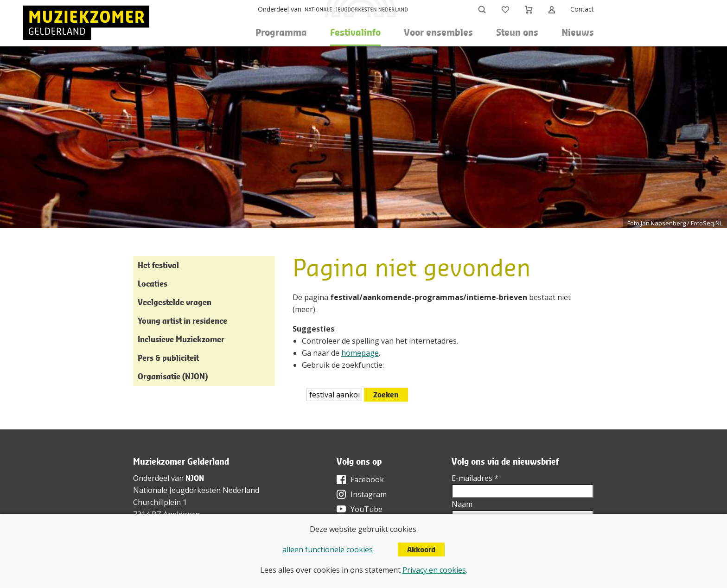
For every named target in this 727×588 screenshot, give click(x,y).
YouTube (367, 509)
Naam (462, 504)
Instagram (369, 494)
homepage (360, 353)
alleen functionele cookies (328, 550)
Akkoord (421, 550)
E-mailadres (475, 478)
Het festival (158, 265)
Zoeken (386, 395)
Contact (582, 9)
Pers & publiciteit (168, 358)
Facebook (367, 479)
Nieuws (578, 32)
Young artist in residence (182, 321)
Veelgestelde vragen (175, 302)
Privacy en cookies (434, 570)
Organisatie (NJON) (173, 376)
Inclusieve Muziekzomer (181, 339)
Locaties (153, 284)
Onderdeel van (280, 9)
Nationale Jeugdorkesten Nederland (196, 490)
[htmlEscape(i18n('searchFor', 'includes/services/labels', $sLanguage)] (334, 395)
